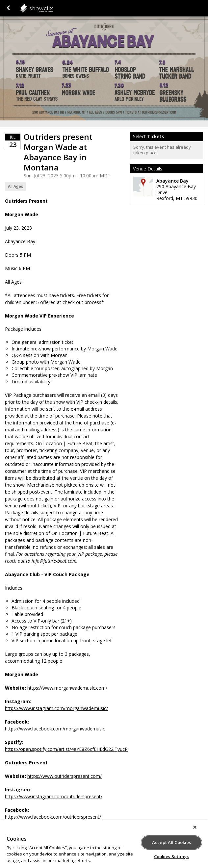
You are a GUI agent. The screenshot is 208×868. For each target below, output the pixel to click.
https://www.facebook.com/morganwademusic (55, 729)
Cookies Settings (172, 856)
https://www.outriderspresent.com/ (65, 776)
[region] (104, 844)
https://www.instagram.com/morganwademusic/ (56, 708)
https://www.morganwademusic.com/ (67, 688)
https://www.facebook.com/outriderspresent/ (53, 817)
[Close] (195, 827)
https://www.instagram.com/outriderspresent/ (54, 796)
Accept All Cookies (171, 842)
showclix (53, 8)
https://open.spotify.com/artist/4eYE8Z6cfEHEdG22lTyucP (66, 749)
